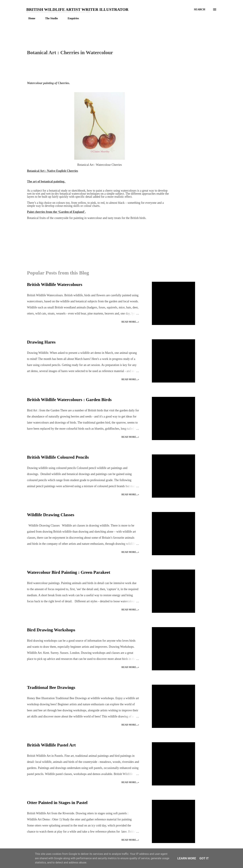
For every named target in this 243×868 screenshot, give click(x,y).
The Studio (49, 18)
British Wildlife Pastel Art (51, 745)
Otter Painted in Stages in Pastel (57, 803)
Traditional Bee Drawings (51, 687)
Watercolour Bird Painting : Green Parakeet (69, 572)
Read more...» (130, 322)
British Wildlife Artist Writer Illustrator (77, 9)
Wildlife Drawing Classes (51, 515)
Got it (204, 858)
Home (30, 18)
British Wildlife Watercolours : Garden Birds (69, 400)
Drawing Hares (41, 342)
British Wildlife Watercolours (55, 285)
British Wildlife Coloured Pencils (58, 457)
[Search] (200, 9)
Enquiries (71, 18)
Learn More (187, 858)
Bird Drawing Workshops (51, 630)
